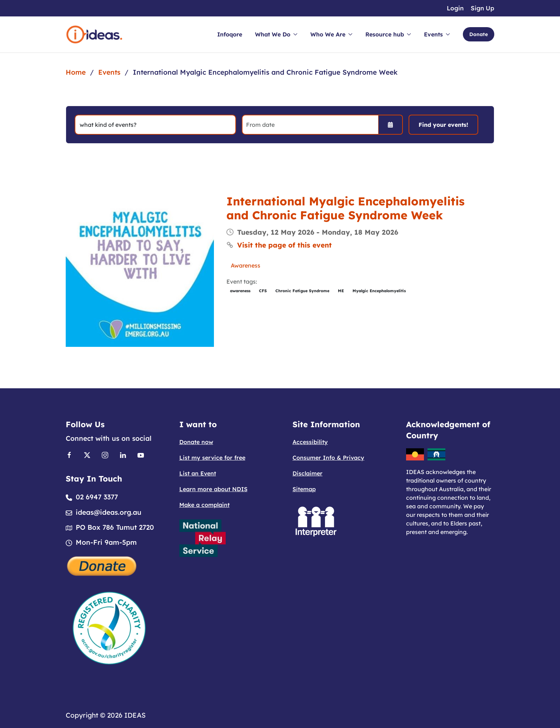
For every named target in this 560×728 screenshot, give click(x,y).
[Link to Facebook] (69, 455)
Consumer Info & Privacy (328, 458)
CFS (263, 291)
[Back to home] (94, 34)
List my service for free (212, 458)
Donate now (196, 442)
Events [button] (437, 34)
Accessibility (310, 442)
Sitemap (304, 489)
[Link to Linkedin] (123, 455)
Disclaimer (307, 473)
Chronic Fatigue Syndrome (302, 291)
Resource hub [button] (388, 34)
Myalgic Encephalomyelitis (379, 291)
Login (455, 8)
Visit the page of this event (284, 245)
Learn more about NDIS (213, 489)
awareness (240, 291)
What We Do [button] (276, 34)
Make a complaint (204, 505)
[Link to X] (87, 455)
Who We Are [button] (331, 34)
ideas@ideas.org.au (109, 512)
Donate (479, 34)
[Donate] (102, 565)
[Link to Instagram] (105, 455)
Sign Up (482, 8)
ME (341, 291)
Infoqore (230, 34)
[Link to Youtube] (141, 455)
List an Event (198, 473)
